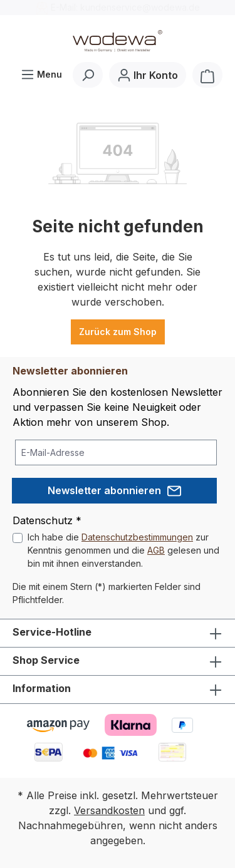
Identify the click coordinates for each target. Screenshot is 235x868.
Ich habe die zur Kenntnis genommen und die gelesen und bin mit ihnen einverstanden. (123, 550)
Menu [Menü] (41, 72)
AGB (156, 550)
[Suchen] (88, 75)
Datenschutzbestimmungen (137, 537)
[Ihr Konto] (148, 75)
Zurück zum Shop (118, 332)
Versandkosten (109, 810)
